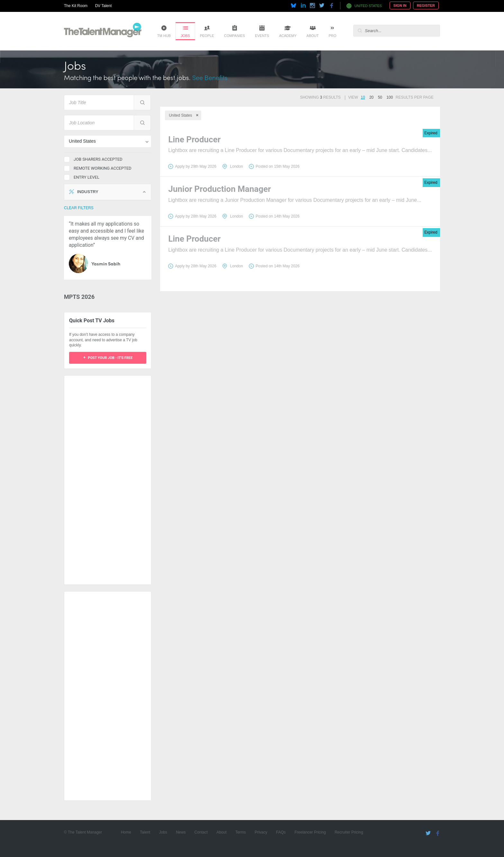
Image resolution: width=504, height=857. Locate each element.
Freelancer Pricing (310, 832)
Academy (288, 36)
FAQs (281, 832)
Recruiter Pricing (349, 832)
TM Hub (164, 36)
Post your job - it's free (110, 358)
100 (390, 97)
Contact (201, 832)
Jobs (185, 36)
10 (363, 97)
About (313, 36)
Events (262, 36)
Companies (234, 36)
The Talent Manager (103, 31)
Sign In (400, 5)
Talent (145, 832)
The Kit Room (76, 6)
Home (126, 832)
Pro (332, 36)
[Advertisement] (108, 477)
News (181, 832)
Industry (88, 192)
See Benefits (210, 77)
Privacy (261, 832)
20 (371, 97)
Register (426, 5)
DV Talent (104, 6)
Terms (241, 832)
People (207, 36)
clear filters (79, 208)
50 (380, 97)
